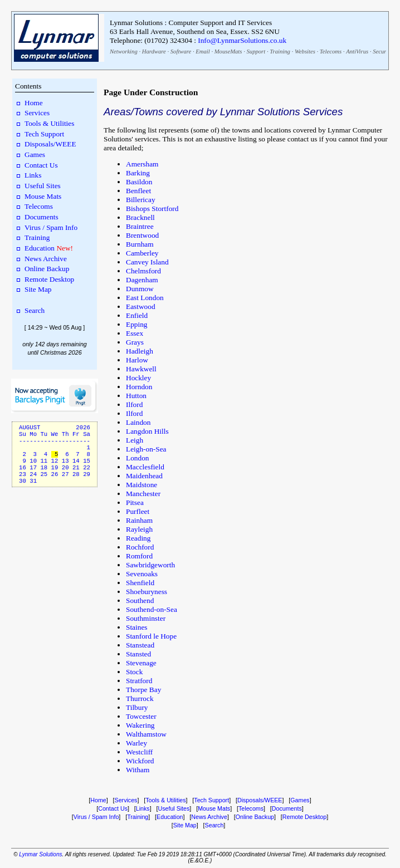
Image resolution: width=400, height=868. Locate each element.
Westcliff (139, 752)
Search (35, 310)
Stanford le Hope (151, 636)
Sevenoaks (142, 574)
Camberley (142, 253)
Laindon (138, 422)
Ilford (134, 404)
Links (33, 175)
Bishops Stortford (152, 209)
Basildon (139, 182)
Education (40, 248)
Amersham (142, 164)
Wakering (140, 725)
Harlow (137, 360)
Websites (305, 52)
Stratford (139, 681)
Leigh (135, 440)
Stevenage (141, 663)
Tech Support (44, 134)
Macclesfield (145, 467)
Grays (135, 342)
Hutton (136, 396)
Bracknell (140, 217)
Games (35, 155)
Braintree (140, 226)
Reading (138, 538)
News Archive (46, 259)
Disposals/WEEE (50, 144)
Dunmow (140, 289)
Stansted (138, 654)
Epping (137, 324)
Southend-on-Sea (152, 609)
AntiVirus (357, 52)
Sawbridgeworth (150, 565)
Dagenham (142, 280)
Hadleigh (140, 351)
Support (256, 52)
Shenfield (140, 583)
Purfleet (138, 511)
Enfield (137, 315)
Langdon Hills (147, 431)
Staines (137, 627)
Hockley (138, 378)
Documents (42, 217)
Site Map (38, 289)
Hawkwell (141, 369)
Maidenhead (144, 476)
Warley (136, 743)
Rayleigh (139, 529)
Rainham (139, 520)
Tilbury (137, 707)
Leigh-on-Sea (146, 449)
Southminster (146, 618)
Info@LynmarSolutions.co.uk (242, 40)
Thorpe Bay (143, 690)
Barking (138, 173)
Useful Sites (43, 186)
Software (181, 52)
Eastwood (141, 307)
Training (280, 52)
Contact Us (41, 165)
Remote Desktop (49, 279)
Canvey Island (147, 262)
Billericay (141, 200)
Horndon (139, 387)
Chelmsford (143, 271)
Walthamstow (146, 734)
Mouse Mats (43, 196)
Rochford (140, 547)
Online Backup (47, 269)
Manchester (143, 494)
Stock (134, 672)
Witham (138, 770)
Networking (124, 52)
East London (145, 298)
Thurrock (140, 698)
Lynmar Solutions (40, 854)
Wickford (140, 761)
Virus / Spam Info (51, 227)
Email (203, 52)
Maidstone (142, 485)
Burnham (140, 244)
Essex (135, 333)
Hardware (154, 52)
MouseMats (228, 52)
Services (37, 113)
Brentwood (142, 235)
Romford (139, 556)
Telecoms (331, 52)
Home (34, 103)
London (137, 458)
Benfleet (138, 191)
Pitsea (135, 502)
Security (382, 52)
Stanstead (140, 645)
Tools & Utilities (49, 123)
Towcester (141, 716)
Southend (140, 600)
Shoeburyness (147, 592)
